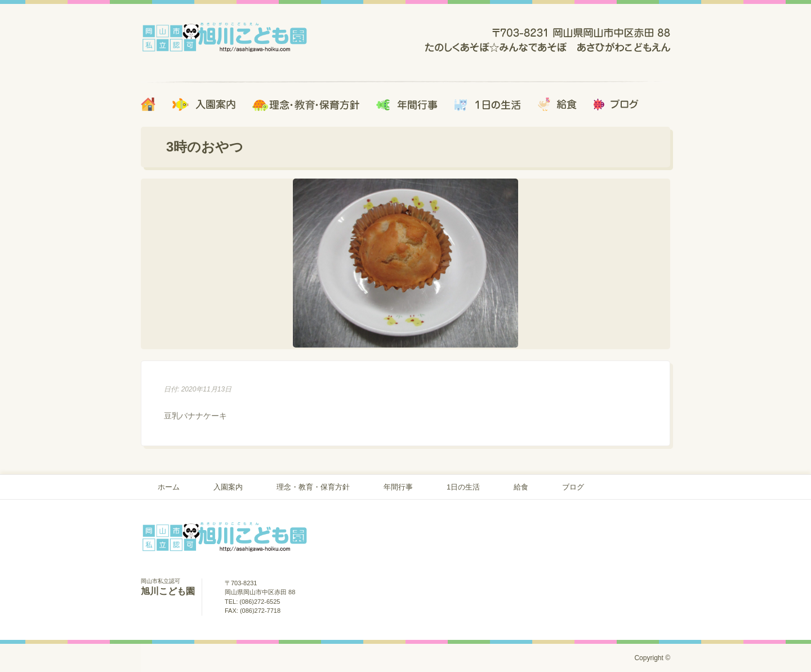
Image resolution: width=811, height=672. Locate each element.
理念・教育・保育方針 (313, 487)
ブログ (573, 487)
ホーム (169, 487)
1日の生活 (463, 487)
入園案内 (228, 487)
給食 (521, 487)
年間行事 (398, 487)
